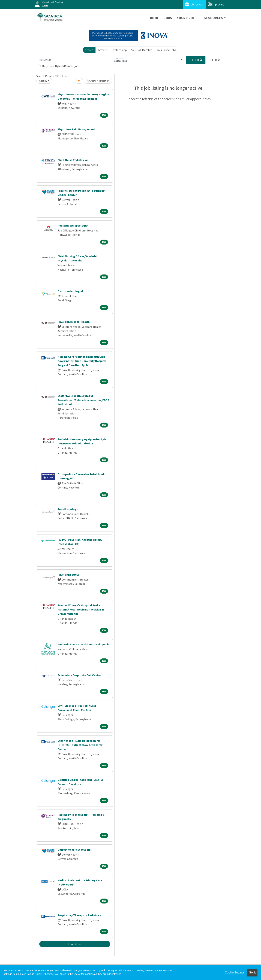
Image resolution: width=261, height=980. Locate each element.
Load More (75, 944)
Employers (216, 4)
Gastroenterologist (70, 291)
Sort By (43, 81)
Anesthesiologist (69, 509)
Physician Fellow (68, 575)
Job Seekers (194, 4)
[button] (214, 60)
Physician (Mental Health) (74, 322)
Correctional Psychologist (75, 850)
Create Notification (98, 81)
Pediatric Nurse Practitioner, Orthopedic (83, 644)
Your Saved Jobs (166, 50)
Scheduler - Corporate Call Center (79, 675)
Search (89, 50)
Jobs (168, 18)
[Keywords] (75, 60)
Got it (252, 973)
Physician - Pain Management (76, 129)
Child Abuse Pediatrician (73, 160)
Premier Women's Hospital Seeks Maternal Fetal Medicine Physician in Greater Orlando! (81, 609)
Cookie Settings (235, 973)
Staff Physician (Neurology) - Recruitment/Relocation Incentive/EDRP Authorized (83, 400)
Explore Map (119, 50)
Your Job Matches (142, 50)
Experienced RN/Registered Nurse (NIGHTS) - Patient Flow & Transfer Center (80, 745)
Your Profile (188, 18)
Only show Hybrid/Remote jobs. (61, 66)
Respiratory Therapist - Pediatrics (79, 915)
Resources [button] (214, 18)
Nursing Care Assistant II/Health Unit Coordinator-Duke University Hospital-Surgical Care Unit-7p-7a (82, 361)
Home (154, 18)
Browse (102, 50)
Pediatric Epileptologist (73, 225)
